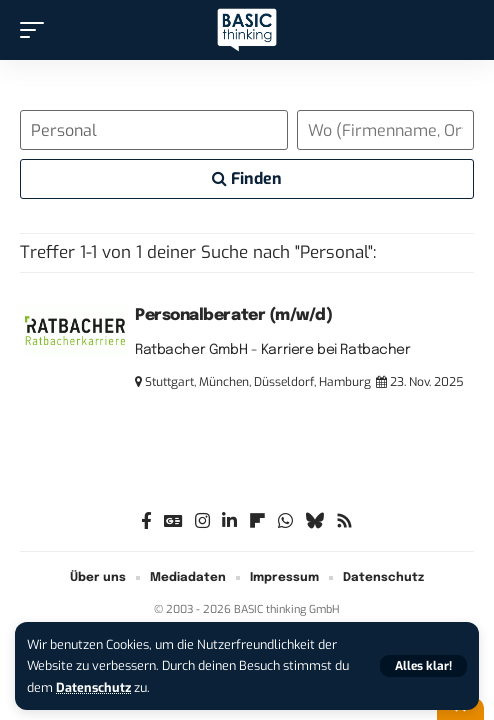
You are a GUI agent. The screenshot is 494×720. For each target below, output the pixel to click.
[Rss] (344, 521)
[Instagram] (202, 521)
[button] (423, 666)
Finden (247, 178)
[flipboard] (257, 521)
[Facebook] (146, 521)
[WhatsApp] (285, 521)
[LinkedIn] (229, 521)
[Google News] (173, 521)
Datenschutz (93, 687)
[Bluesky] (314, 521)
